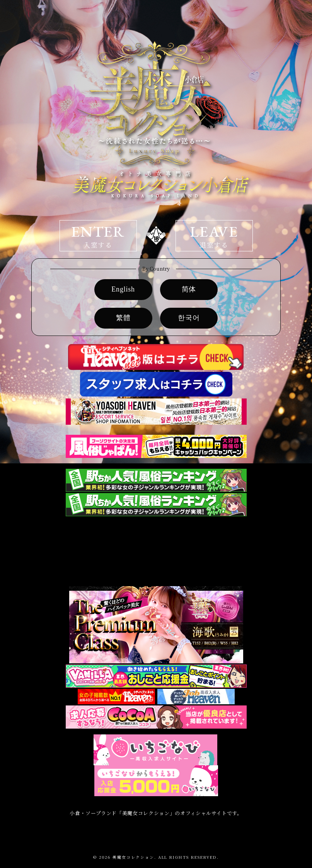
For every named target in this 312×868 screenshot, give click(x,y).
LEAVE (214, 236)
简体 (189, 289)
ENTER (98, 236)
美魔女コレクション (133, 857)
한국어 (189, 318)
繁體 (123, 318)
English (123, 289)
